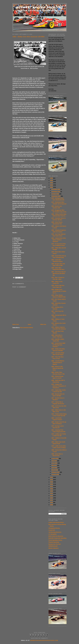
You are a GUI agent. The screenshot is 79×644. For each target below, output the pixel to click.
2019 (52, 482)
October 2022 (55, 194)
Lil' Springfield (52, 534)
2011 (52, 500)
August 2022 (55, 459)
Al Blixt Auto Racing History (56, 522)
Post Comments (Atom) (26, 328)
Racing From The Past (55, 544)
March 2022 (55, 470)
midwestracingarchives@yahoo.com (44, 640)
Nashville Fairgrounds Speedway (57, 538)
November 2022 (56, 192)
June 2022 (55, 463)
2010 (52, 502)
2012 (52, 498)
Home (29, 324)
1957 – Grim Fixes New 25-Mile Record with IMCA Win (59, 274)
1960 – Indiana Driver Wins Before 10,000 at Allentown (59, 240)
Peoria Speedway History (55, 540)
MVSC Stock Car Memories (56, 536)
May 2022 (54, 465)
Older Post (43, 324)
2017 (52, 486)
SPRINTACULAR (53, 546)
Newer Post (16, 324)
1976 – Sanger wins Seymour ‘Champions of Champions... (59, 386)
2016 (52, 489)
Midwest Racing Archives (40, 7)
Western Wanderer (54, 548)
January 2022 (55, 474)
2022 (52, 187)
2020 (52, 480)
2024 (52, 183)
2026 (52, 178)
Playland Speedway (54, 542)
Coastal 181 (52, 530)
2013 (52, 496)
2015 (52, 491)
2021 (52, 477)
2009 (52, 505)
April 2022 (55, 468)
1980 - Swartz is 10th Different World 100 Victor (57, 368)
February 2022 (56, 472)
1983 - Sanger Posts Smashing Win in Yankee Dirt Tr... (59, 291)
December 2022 (56, 189)
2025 (52, 180)
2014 (52, 493)
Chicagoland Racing (54, 528)
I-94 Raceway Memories (55, 532)
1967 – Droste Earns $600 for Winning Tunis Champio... (58, 345)
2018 (52, 484)
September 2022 (56, 196)
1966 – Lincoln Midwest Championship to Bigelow (58, 363)
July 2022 (54, 461)
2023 (52, 185)
